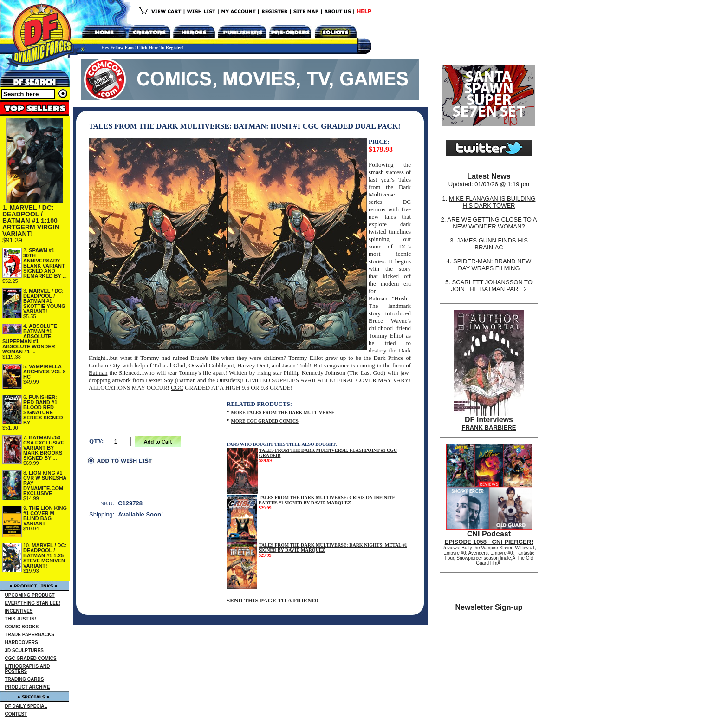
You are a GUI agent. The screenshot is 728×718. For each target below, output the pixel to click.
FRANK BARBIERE (489, 428)
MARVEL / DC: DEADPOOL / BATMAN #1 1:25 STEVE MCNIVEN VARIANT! (45, 555)
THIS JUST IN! (21, 619)
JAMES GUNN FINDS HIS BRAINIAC (492, 244)
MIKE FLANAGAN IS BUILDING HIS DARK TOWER (492, 202)
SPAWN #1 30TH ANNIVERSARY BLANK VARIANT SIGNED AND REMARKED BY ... (45, 263)
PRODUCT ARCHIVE (28, 687)
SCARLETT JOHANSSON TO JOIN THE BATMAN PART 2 (492, 286)
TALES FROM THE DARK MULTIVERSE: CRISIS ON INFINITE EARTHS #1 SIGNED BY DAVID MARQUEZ (327, 500)
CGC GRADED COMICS (31, 658)
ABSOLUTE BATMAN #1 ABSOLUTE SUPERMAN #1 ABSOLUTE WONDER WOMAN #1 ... (30, 339)
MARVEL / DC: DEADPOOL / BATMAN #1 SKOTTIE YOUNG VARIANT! (44, 301)
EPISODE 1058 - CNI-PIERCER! (489, 542)
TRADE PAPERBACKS (30, 635)
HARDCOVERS (22, 643)
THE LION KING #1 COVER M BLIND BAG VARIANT (45, 516)
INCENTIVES (19, 611)
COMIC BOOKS (22, 627)
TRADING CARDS (25, 679)
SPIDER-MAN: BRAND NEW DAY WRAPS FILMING (492, 265)
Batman (378, 298)
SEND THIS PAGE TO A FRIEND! (272, 600)
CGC (177, 388)
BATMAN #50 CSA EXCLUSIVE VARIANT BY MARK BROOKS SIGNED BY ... (44, 448)
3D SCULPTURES (24, 650)
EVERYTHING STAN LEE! (33, 603)
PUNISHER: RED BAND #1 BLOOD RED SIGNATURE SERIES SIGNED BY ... (43, 410)
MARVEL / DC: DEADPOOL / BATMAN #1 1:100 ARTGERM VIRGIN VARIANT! (31, 221)
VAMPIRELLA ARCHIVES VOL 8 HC (45, 372)
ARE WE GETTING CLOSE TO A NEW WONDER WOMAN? (492, 223)
